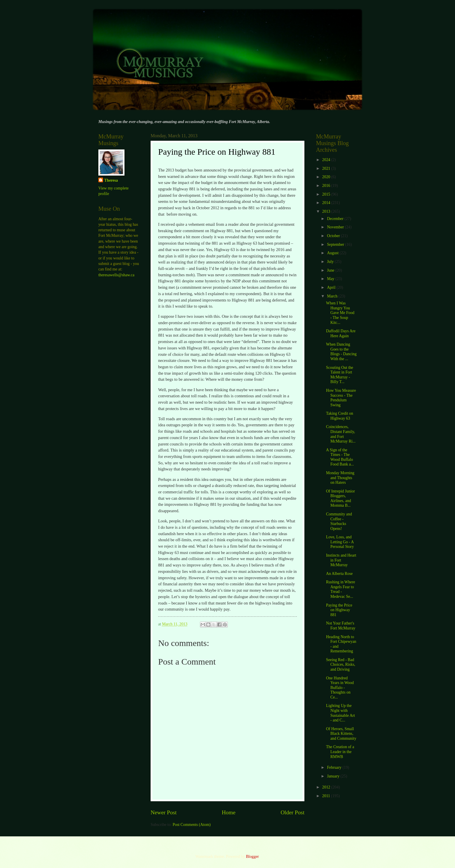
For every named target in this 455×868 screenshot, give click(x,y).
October (334, 236)
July (331, 262)
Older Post (292, 812)
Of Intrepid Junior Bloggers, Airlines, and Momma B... (340, 498)
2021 (327, 168)
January (334, 776)
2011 (327, 796)
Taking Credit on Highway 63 (339, 416)
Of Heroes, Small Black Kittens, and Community (341, 734)
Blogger (252, 857)
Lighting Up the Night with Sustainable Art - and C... (340, 713)
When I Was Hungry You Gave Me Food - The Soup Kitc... (340, 313)
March (333, 296)
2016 (327, 186)
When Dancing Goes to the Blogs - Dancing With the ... (341, 352)
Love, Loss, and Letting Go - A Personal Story (340, 542)
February (335, 767)
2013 (327, 211)
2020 (327, 177)
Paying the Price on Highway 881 (339, 610)
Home (229, 812)
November (336, 227)
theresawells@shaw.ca (116, 275)
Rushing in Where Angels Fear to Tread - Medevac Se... (340, 589)
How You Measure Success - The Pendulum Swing (341, 398)
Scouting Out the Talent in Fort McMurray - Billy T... (340, 375)
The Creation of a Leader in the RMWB (340, 752)
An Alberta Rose (339, 574)
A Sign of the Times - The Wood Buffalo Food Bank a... (340, 457)
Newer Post (164, 812)
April (332, 287)
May (331, 279)
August (333, 253)
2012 (327, 787)
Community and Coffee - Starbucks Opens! (339, 521)
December (336, 219)
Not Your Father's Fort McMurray (341, 626)
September (336, 244)
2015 (327, 194)
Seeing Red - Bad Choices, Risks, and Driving (340, 665)
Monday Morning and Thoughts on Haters (340, 478)
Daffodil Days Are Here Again (341, 333)
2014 (327, 203)
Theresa (111, 180)
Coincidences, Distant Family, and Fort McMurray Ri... (341, 434)
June (331, 270)
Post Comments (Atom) (192, 825)
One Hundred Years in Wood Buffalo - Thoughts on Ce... (340, 688)
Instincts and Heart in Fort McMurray (341, 560)
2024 (327, 160)
